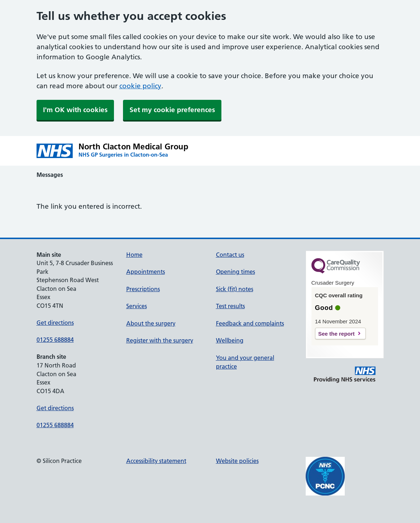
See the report (337, 334)
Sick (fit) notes (235, 289)
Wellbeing (230, 340)
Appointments (146, 272)
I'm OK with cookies (75, 110)
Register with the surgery (160, 340)
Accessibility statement (156, 461)
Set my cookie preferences (172, 110)
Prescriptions (143, 289)
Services (137, 306)
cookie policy (140, 86)
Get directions (55, 323)
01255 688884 (55, 340)
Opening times (236, 272)
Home (134, 255)
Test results (230, 306)
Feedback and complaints (250, 323)
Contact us (230, 255)
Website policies (237, 461)
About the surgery (151, 323)
